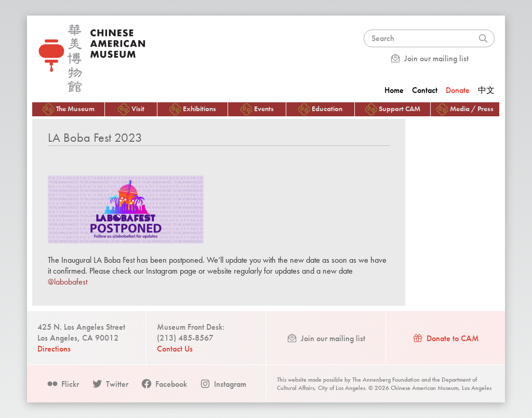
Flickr (63, 384)
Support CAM (393, 109)
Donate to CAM (445, 338)
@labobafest (68, 282)
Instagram (223, 384)
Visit (131, 109)
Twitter (110, 384)
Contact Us (175, 349)
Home (394, 90)
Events (257, 109)
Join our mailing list (429, 58)
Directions (54, 349)
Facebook (164, 384)
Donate (458, 90)
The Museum (69, 109)
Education (320, 109)
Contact (425, 90)
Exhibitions (193, 109)
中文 (486, 90)
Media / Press (465, 109)
